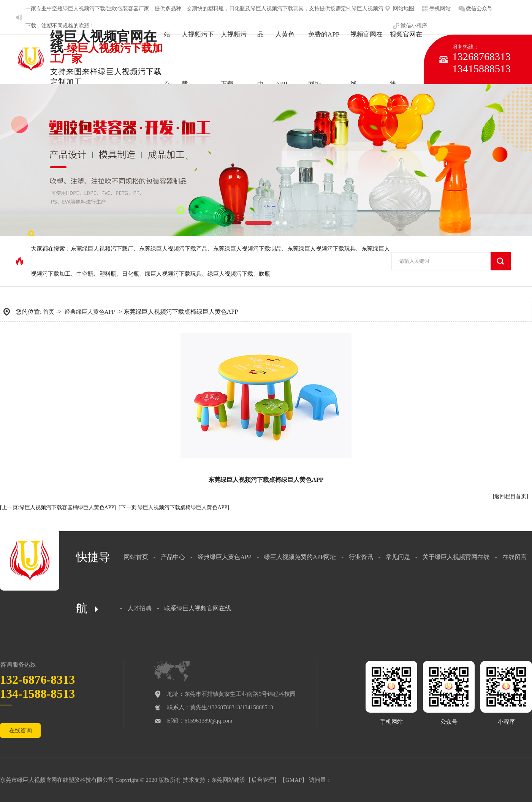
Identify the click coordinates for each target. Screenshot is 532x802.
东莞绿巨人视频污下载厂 (102, 249)
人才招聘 (139, 608)
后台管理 (263, 780)
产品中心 (173, 557)
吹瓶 (84, 26)
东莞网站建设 (228, 780)
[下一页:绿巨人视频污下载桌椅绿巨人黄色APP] (174, 507)
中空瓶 (55, 9)
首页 (49, 312)
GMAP (294, 780)
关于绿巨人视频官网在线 (456, 557)
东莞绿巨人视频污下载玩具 (321, 249)
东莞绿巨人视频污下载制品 (247, 249)
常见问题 (398, 557)
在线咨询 (21, 731)
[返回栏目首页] (511, 496)
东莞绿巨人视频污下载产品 (173, 249)
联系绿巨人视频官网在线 (198, 608)
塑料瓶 (108, 274)
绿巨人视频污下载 (230, 274)
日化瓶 (131, 274)
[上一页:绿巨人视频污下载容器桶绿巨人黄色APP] (58, 507)
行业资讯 (361, 557)
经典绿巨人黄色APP (90, 312)
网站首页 (136, 557)
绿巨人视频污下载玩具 (173, 274)
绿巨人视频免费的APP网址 (300, 557)
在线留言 (515, 557)
